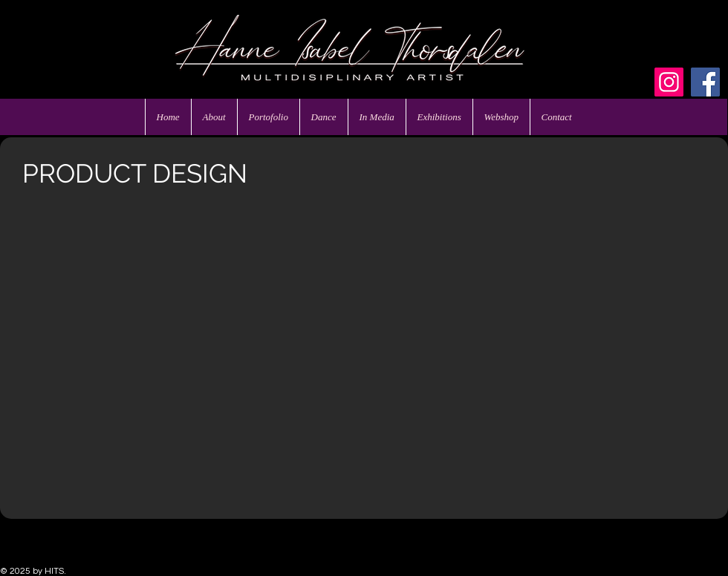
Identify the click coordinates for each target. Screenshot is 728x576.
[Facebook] (705, 82)
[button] (102, 276)
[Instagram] (669, 82)
